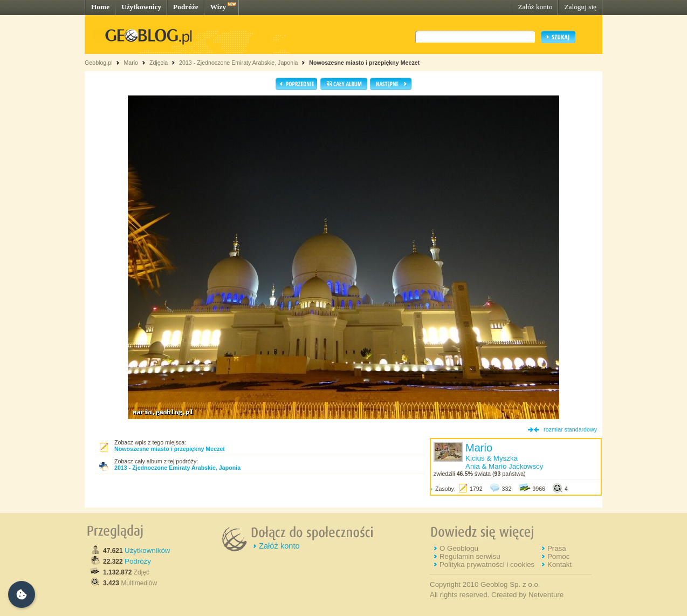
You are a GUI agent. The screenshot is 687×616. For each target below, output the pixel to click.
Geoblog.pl (99, 63)
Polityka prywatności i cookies (487, 564)
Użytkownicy (141, 7)
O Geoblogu (459, 548)
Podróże (186, 7)
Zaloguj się (580, 7)
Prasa (557, 548)
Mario (131, 63)
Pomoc (558, 556)
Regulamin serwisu (470, 556)
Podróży (138, 561)
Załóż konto (535, 7)
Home (100, 7)
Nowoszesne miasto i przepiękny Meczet (364, 63)
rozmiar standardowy (570, 429)
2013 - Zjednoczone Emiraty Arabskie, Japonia (238, 63)
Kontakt (559, 564)
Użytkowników (147, 550)
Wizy (218, 7)
